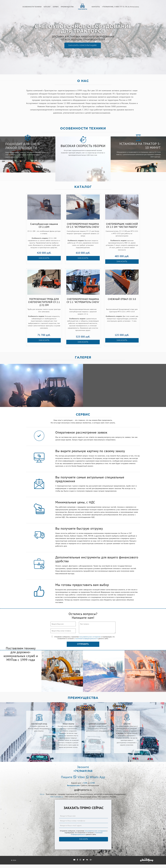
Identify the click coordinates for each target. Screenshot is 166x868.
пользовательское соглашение (90, 637)
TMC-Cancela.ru (57, 797)
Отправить (83, 644)
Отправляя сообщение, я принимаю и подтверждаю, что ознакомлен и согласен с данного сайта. (83, 638)
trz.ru (42, 794)
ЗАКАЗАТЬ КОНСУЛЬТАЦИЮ (82, 45)
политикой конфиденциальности (87, 639)
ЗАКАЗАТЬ (44, 258)
